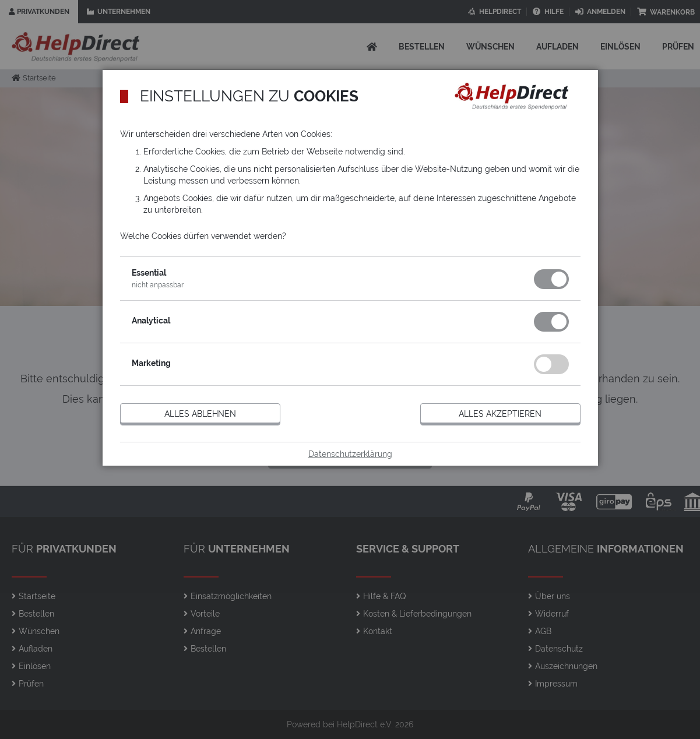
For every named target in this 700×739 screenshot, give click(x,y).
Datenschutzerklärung (350, 454)
